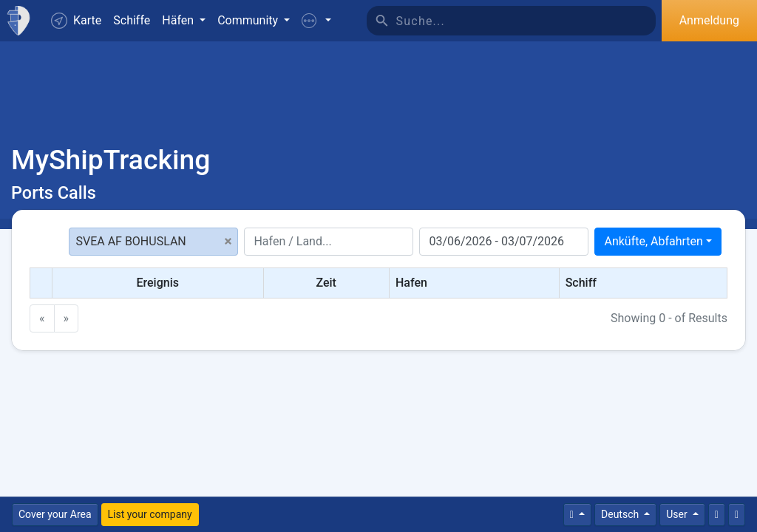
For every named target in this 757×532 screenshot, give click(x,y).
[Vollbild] (737, 515)
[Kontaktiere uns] (717, 515)
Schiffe (132, 20)
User (678, 514)
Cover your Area (55, 514)
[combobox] (658, 242)
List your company (150, 514)
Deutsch (621, 514)
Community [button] (249, 20)
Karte (76, 21)
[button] (316, 21)
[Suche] (526, 21)
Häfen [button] (179, 20)
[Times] (577, 515)
